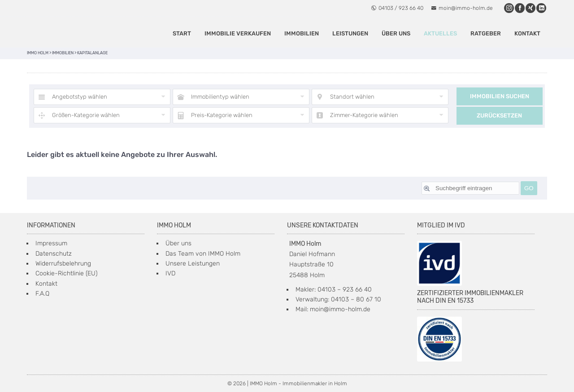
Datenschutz (54, 254)
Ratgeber (486, 33)
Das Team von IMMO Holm (203, 254)
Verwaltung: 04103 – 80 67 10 (338, 299)
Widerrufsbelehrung (63, 264)
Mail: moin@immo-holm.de (333, 309)
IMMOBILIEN (302, 33)
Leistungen (350, 33)
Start (182, 33)
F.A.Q (42, 294)
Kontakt (527, 33)
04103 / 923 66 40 (397, 8)
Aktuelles (440, 33)
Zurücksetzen (499, 115)
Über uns (396, 33)
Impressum (51, 243)
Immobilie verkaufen (238, 33)
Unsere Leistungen (193, 264)
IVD (170, 273)
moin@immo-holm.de (462, 8)
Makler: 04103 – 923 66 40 (334, 290)
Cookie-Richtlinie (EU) (66, 273)
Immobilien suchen (500, 96)
